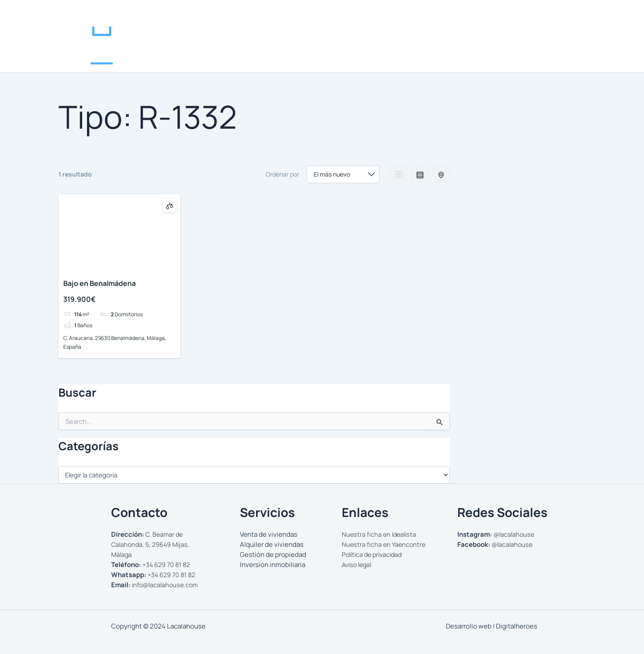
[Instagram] (549, 20)
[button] (436, 47)
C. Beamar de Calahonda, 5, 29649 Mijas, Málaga (152, 544)
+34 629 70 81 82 (168, 565)
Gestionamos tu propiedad (494, 47)
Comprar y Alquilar (408, 47)
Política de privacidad (374, 555)
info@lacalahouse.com (167, 585)
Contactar (564, 47)
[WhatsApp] (575, 20)
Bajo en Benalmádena (99, 283)
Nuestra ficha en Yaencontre (385, 544)
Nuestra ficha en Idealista (380, 534)
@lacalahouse (515, 534)
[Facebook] (562, 20)
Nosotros (349, 47)
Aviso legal (358, 565)
